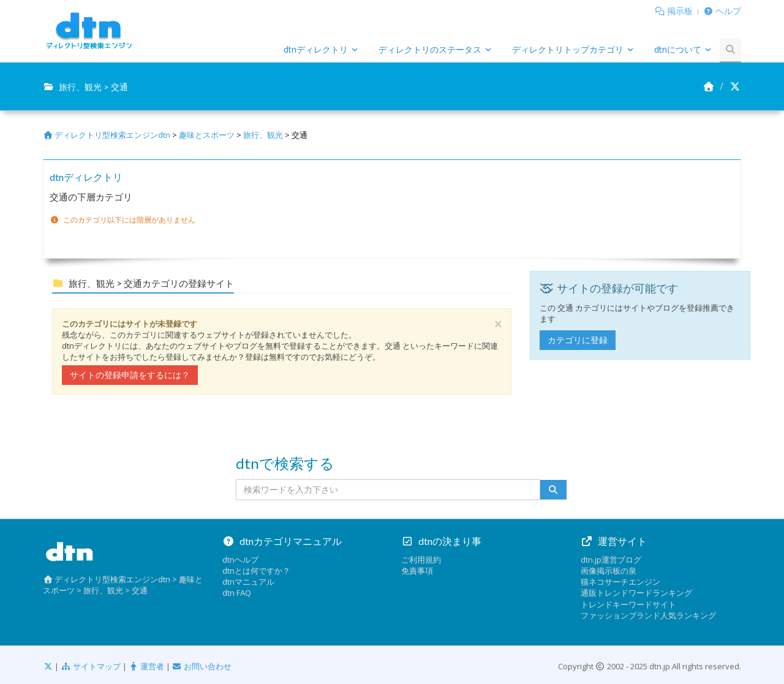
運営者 (146, 666)
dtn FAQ (237, 593)
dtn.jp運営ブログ (611, 560)
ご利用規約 (421, 560)
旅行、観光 (263, 135)
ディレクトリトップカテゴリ (568, 49)
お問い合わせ (202, 666)
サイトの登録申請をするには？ (130, 375)
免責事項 (417, 571)
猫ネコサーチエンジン (620, 582)
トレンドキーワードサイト (628, 604)
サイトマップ (90, 666)
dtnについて (678, 49)
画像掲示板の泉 (609, 571)
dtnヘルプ (240, 560)
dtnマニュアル (248, 582)
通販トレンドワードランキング (636, 593)
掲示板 (680, 11)
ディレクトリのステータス (430, 49)
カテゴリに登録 (578, 340)
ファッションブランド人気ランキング (648, 615)
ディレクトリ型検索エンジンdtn (107, 135)
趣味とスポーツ (207, 135)
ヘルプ (728, 11)
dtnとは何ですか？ (256, 571)
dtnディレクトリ (316, 49)
